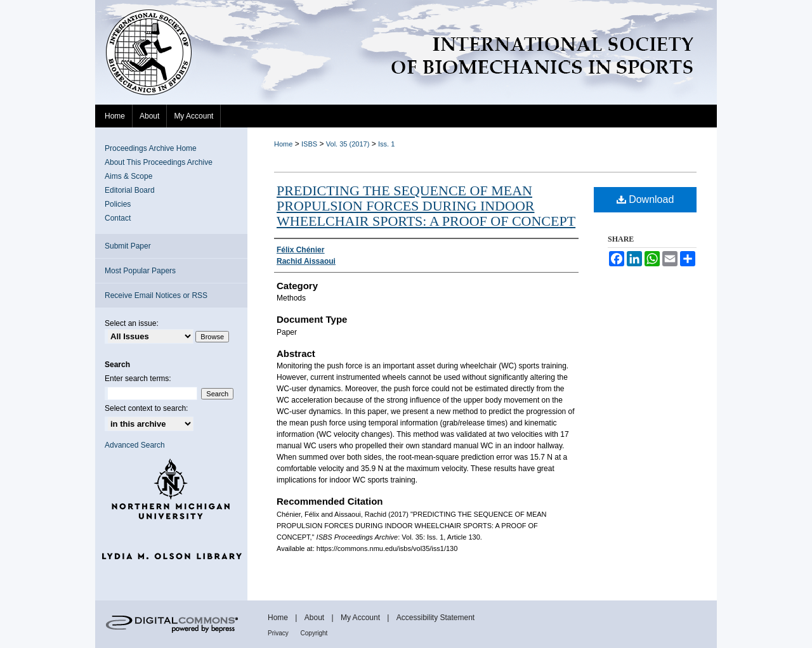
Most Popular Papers (140, 271)
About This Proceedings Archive (159, 162)
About (316, 618)
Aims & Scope (128, 176)
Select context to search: (146, 408)
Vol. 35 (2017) (348, 144)
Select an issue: (132, 323)
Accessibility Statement (435, 618)
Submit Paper (128, 246)
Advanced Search (135, 445)
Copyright (314, 633)
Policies (118, 204)
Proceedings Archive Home (151, 148)
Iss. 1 (386, 144)
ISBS (309, 144)
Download (645, 199)
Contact (118, 218)
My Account (361, 618)
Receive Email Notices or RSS (156, 295)
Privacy (279, 633)
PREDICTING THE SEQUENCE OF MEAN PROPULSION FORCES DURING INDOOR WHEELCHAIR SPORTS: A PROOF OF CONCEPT (426, 206)
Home (283, 144)
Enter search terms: (138, 379)
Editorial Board (130, 190)
